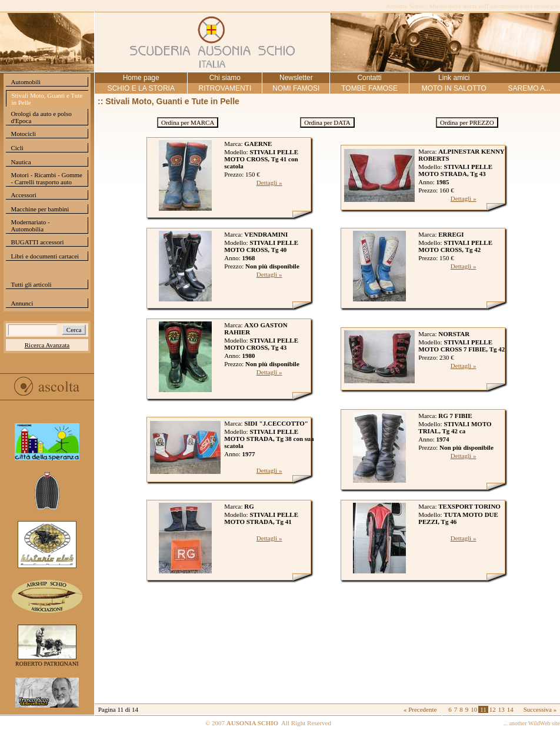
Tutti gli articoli (31, 284)
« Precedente (420, 709)
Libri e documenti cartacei (45, 256)
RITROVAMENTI (225, 88)
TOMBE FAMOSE (369, 88)
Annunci (22, 303)
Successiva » (540, 709)
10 (474, 709)
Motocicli (23, 134)
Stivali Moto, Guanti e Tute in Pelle (47, 99)
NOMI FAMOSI (296, 88)
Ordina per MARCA (188, 122)
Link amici (454, 78)
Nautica (21, 162)
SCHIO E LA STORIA (141, 88)
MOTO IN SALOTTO (454, 88)
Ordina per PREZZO (467, 122)
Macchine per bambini (40, 209)
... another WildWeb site (532, 723)
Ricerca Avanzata (47, 345)
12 (493, 709)
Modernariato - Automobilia (30, 225)
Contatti (369, 78)
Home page (141, 78)
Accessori (23, 195)
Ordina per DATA (327, 122)
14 (510, 709)
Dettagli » (269, 182)
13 (501, 709)
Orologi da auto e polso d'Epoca (41, 117)
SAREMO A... (529, 88)
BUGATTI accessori (37, 242)
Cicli (17, 148)
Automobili (26, 82)
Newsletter (296, 78)
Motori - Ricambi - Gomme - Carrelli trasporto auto (46, 178)
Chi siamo (225, 78)
